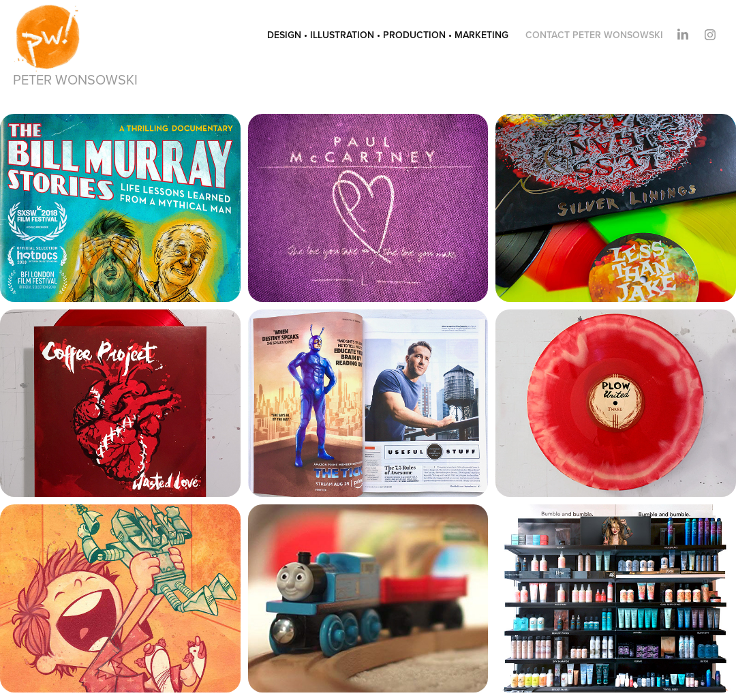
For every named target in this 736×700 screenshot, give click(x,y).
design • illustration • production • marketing (388, 35)
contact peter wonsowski (594, 35)
